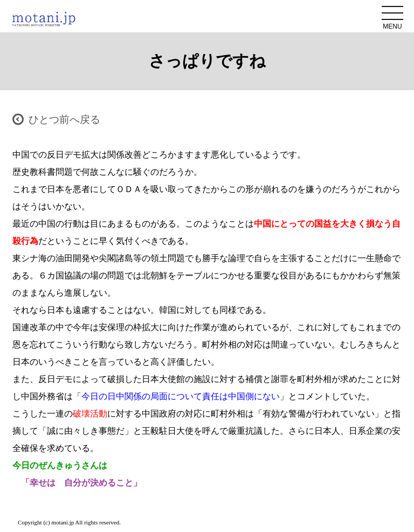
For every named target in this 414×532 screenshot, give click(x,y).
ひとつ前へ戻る (64, 120)
